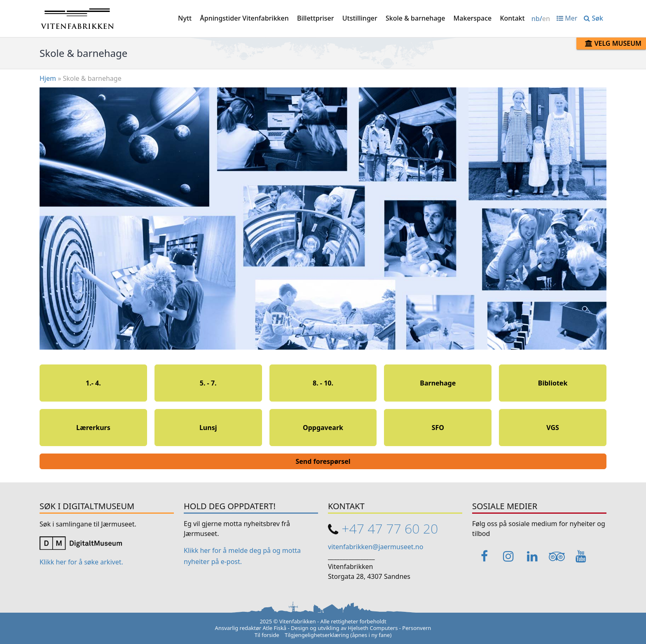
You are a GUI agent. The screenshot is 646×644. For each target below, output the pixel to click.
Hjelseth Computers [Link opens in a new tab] (373, 628)
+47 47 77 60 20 (390, 528)
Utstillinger (360, 18)
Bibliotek (553, 383)
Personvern (417, 628)
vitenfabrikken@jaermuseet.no (376, 547)
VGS (553, 428)
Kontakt (512, 18)
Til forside (267, 635)
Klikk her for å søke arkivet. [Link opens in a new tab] (81, 562)
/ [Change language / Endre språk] (541, 19)
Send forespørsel (323, 461)
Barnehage (438, 383)
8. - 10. (323, 383)
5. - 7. (208, 383)
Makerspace (473, 18)
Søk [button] (593, 18)
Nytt (185, 18)
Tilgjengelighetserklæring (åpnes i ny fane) (338, 635)
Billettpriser (316, 18)
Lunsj (208, 428)
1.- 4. (93, 383)
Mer (567, 18)
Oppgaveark (323, 428)
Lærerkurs (93, 428)
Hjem (48, 78)
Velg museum (613, 43)
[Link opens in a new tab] (81, 543)
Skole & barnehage (415, 18)
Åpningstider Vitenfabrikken (244, 18)
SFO (438, 428)
